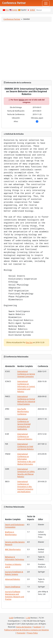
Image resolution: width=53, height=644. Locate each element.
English (15, 10)
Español (24, 10)
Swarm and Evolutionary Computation (15, 526)
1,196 (28, 618)
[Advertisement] (26, 51)
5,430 (11, 618)
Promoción (21, 633)
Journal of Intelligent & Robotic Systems (14, 573)
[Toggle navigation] (46, 3)
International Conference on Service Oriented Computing (26, 374)
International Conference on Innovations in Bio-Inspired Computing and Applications (25, 487)
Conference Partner (12, 19)
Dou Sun (29, 342)
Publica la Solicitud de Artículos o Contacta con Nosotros (26, 630)
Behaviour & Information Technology (15, 558)
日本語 (32, 10)
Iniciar (21, 100)
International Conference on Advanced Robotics (25, 437)
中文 (7, 10)
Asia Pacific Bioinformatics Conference (23, 411)
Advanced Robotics (13, 579)
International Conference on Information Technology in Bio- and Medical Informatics (26, 459)
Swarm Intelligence (13, 587)
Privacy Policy (32, 633)
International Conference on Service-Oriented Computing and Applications (24, 424)
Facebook (37, 627)
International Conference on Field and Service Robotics (25, 447)
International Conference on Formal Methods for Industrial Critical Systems (26, 400)
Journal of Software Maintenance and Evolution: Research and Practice (15, 595)
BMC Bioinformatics (13, 549)
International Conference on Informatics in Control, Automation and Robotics (26, 386)
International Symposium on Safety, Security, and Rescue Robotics (26, 473)
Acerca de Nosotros (24, 627)
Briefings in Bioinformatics (11, 533)
